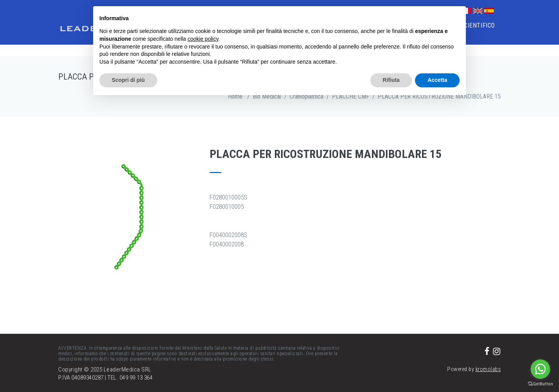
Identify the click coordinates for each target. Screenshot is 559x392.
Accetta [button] (437, 80)
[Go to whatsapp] (540, 369)
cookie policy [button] (203, 39)
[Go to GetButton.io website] (540, 384)
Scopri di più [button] (128, 80)
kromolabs (488, 369)
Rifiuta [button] (391, 80)
